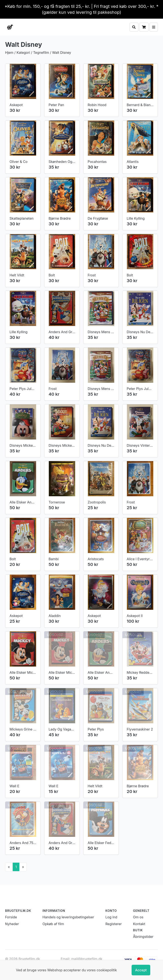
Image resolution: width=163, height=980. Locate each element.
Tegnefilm (41, 53)
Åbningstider (143, 655)
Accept (141, 970)
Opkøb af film (53, 643)
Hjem (9, 53)
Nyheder (12, 643)
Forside (11, 636)
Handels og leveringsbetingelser (68, 636)
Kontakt (139, 643)
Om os (138, 636)
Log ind (111, 636)
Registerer (114, 643)
